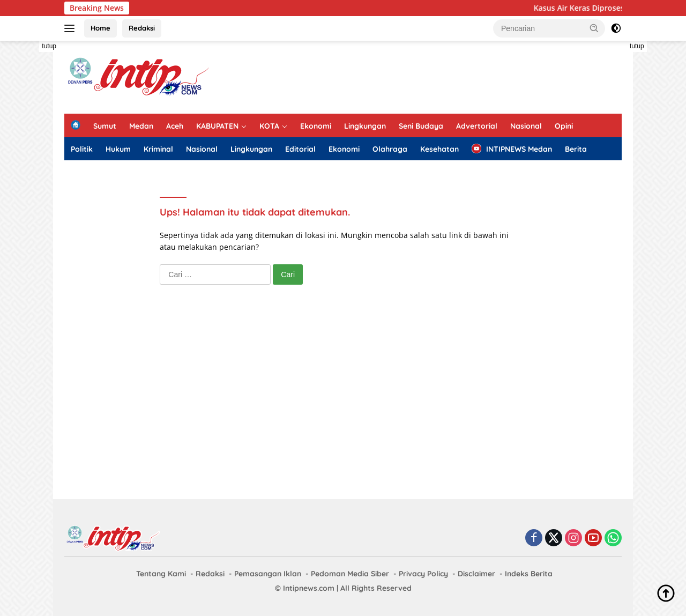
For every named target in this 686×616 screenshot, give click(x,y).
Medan (141, 126)
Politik (82, 149)
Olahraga (390, 149)
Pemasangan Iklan (268, 574)
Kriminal (158, 149)
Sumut (105, 126)
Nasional (526, 126)
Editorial (300, 149)
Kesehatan (439, 149)
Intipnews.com (309, 588)
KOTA (269, 126)
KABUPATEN (217, 126)
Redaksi (142, 28)
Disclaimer (476, 574)
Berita (576, 149)
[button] (594, 28)
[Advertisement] (427, 76)
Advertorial (477, 126)
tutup (49, 46)
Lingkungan (365, 126)
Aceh (175, 126)
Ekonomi (316, 126)
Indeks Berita (529, 574)
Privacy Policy (423, 574)
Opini (564, 126)
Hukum (118, 149)
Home (100, 28)
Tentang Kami (161, 574)
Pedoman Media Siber (350, 574)
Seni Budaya (421, 126)
